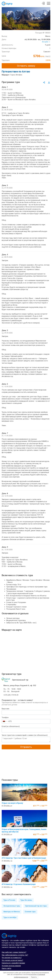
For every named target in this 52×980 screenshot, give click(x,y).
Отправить (26, 747)
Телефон (5, 717)
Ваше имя (5, 709)
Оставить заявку (26, 66)
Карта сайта (6, 968)
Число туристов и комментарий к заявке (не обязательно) (25, 735)
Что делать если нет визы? (12, 960)
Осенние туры (30, 912)
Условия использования (11, 966)
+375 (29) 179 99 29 (11, 695)
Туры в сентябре (10, 917)
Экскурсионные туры (12, 906)
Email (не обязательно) (11, 726)
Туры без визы (26, 900)
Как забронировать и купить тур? (15, 955)
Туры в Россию (9, 900)
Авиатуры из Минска (12, 912)
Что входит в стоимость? (12, 958)
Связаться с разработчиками (13, 963)
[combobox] (4, 721)
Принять (34, 977)
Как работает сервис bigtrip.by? (14, 952)
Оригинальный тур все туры (36, 906)
